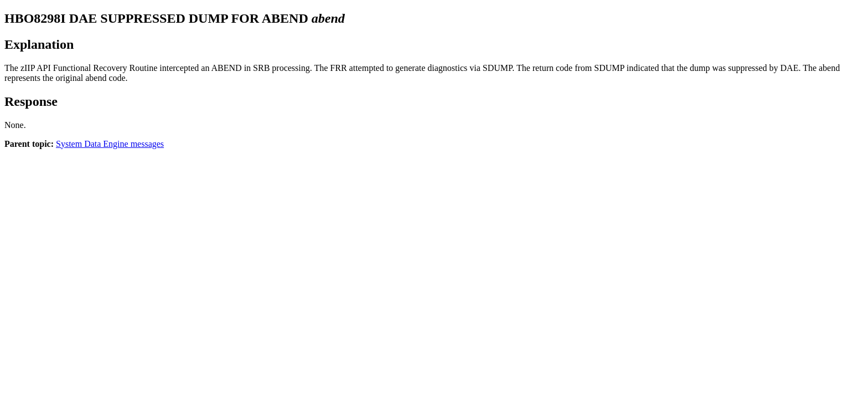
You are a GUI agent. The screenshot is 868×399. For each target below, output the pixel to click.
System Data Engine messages (110, 144)
